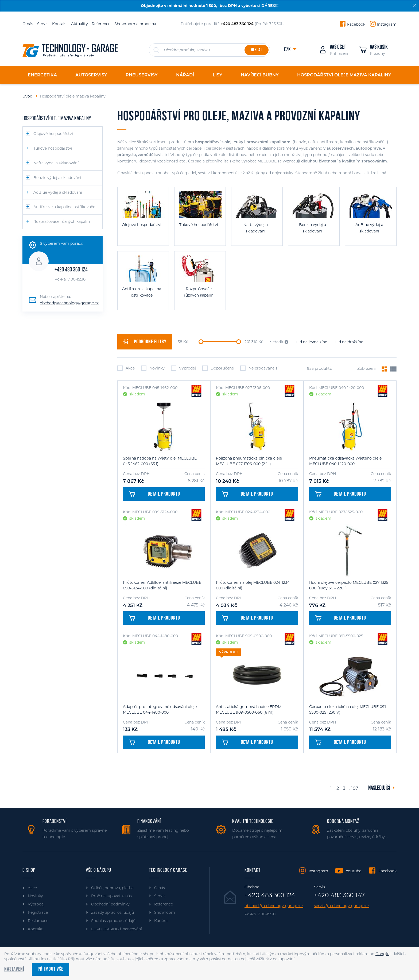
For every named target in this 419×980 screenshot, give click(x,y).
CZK (288, 50)
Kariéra (161, 921)
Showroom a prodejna (135, 24)
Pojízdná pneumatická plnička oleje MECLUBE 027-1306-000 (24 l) (249, 461)
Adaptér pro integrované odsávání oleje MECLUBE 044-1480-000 (160, 709)
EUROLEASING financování (117, 929)
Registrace (38, 912)
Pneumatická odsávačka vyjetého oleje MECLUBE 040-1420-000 (345, 461)
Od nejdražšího (349, 342)
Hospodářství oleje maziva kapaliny (57, 119)
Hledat (256, 50)
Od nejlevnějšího (312, 342)
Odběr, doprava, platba (112, 888)
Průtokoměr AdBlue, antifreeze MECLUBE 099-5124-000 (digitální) (162, 585)
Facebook (356, 24)
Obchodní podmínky (110, 904)
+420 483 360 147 (339, 895)
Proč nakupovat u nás (111, 896)
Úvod (27, 96)
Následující (379, 788)
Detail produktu (154, 494)
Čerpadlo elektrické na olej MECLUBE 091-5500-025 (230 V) (348, 709)
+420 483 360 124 (71, 270)
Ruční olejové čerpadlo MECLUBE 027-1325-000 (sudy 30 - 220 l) (349, 585)
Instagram (387, 24)
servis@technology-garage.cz (342, 906)
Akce (126, 368)
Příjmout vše (51, 969)
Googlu (382, 954)
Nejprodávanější (259, 368)
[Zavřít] (414, 6)
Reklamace (38, 921)
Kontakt (60, 24)
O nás (28, 24)
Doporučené (218, 368)
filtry (145, 342)
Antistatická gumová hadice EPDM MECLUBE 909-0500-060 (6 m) (249, 709)
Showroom (165, 912)
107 (354, 788)
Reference (101, 24)
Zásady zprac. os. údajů (112, 912)
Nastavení (14, 969)
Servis (43, 24)
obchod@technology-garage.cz (69, 303)
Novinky (153, 368)
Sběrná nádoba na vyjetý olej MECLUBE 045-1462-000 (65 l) (160, 461)
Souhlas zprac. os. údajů (113, 921)
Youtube (354, 871)
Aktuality (79, 24)
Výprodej (184, 368)
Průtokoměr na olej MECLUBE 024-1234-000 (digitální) (253, 585)
